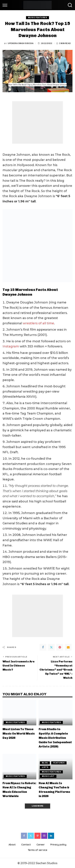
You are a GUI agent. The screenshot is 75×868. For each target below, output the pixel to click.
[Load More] (37, 806)
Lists (45, 767)
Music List (48, 776)
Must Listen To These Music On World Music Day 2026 (19, 733)
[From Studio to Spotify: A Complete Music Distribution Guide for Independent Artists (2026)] (56, 713)
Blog (45, 763)
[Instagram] (44, 836)
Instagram (11, 346)
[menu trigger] (6, 5)
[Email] (68, 647)
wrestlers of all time (38, 323)
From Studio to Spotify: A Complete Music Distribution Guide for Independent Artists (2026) (55, 738)
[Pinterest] (60, 647)
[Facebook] (43, 647)
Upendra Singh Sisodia (21, 43)
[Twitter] (51, 647)
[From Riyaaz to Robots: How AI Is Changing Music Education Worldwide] (19, 767)
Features (59, 763)
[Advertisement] (37, 122)
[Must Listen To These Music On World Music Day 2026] (19, 713)
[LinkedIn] (51, 836)
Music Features (37, 18)
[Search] (69, 5)
